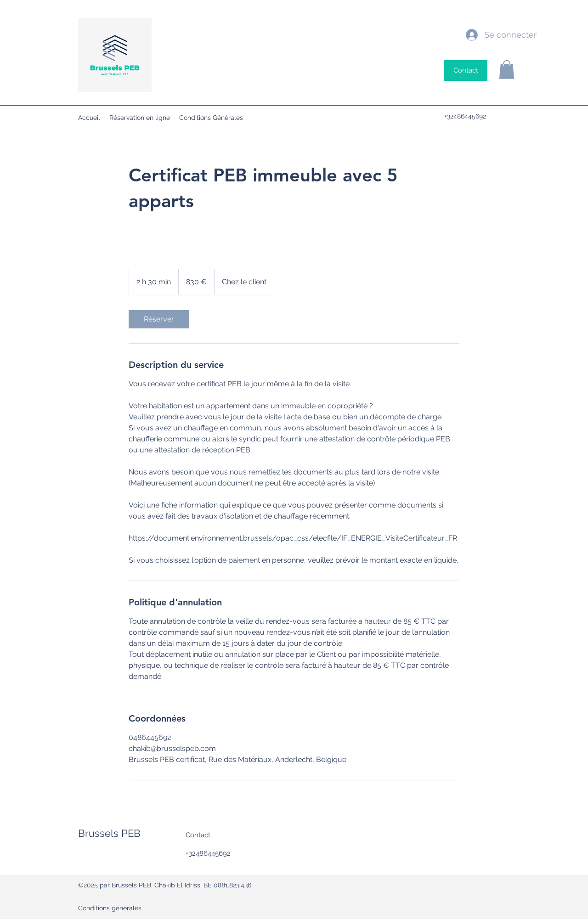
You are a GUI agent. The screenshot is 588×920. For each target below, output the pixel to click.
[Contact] (466, 71)
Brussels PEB (109, 833)
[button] (507, 70)
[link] (159, 319)
